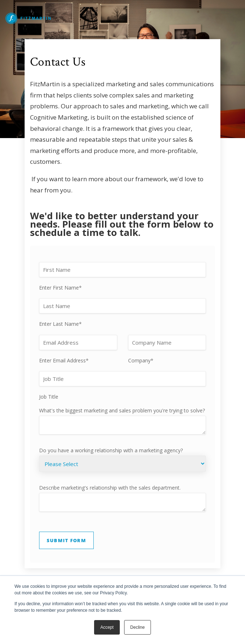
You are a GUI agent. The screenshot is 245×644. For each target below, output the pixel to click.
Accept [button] (107, 627)
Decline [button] (138, 627)
